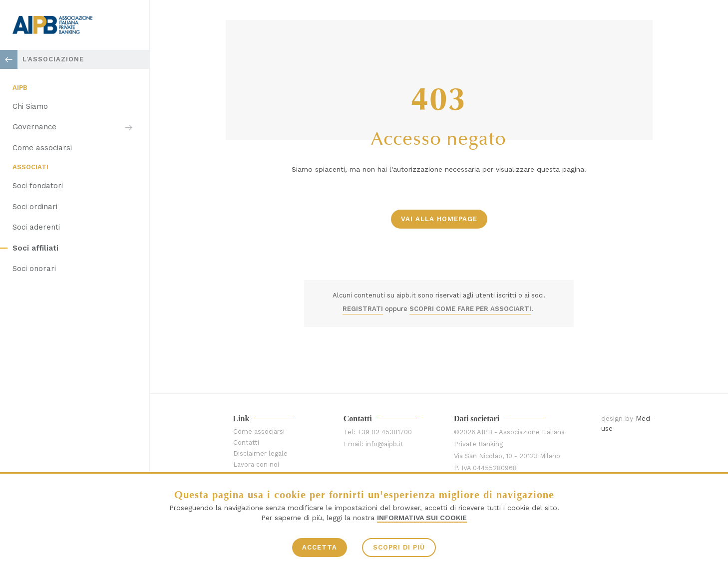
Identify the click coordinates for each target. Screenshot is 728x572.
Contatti (246, 442)
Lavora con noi (256, 464)
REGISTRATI (363, 309)
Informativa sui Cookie (422, 518)
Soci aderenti (36, 227)
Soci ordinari (35, 207)
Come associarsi (42, 148)
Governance (34, 127)
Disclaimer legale (260, 453)
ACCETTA (320, 547)
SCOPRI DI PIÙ (399, 547)
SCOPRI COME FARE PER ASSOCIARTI (470, 309)
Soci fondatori (38, 186)
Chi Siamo (30, 106)
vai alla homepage (439, 219)
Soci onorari (34, 269)
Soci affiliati (35, 248)
